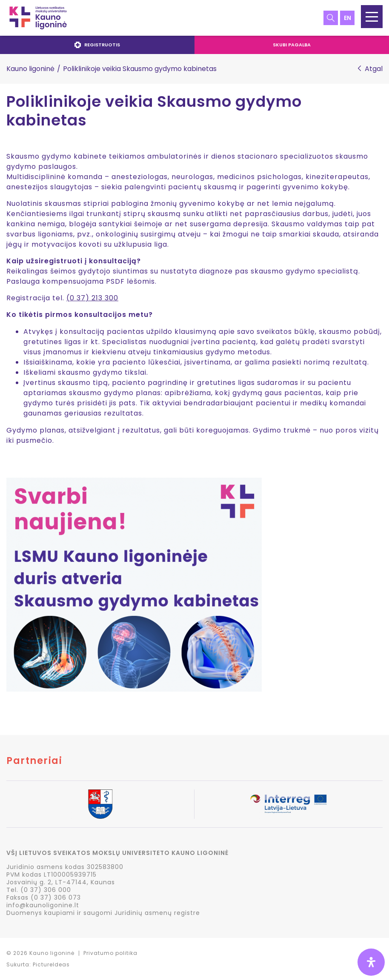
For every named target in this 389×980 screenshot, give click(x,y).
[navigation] (194, 45)
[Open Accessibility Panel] (371, 962)
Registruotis (97, 45)
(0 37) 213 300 (92, 298)
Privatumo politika (110, 953)
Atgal (374, 69)
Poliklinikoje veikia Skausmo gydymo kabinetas (154, 111)
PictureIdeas (51, 964)
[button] (372, 17)
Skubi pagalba (292, 45)
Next (382, 805)
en (348, 18)
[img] (371, 962)
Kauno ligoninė (30, 69)
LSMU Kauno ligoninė (38, 18)
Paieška (331, 18)
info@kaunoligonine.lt (43, 905)
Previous (7, 805)
